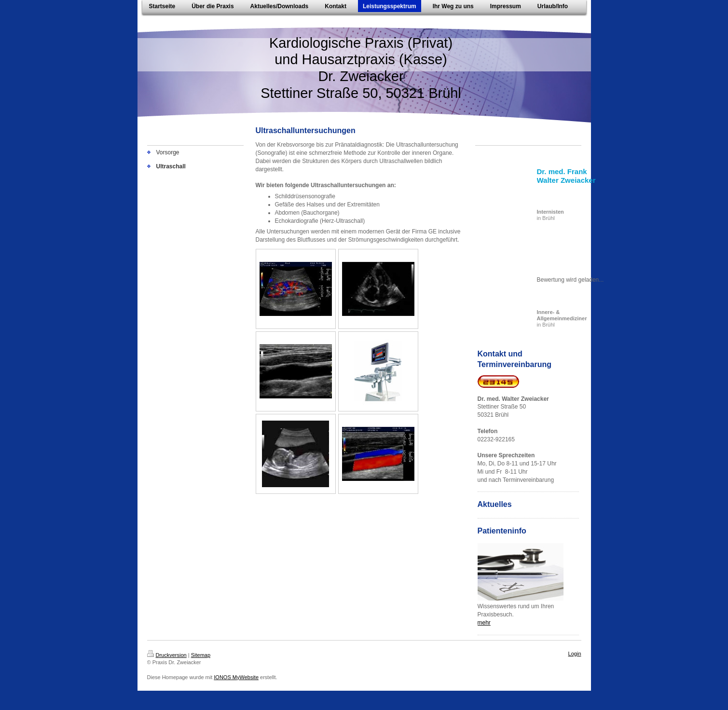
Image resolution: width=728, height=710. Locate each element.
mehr (484, 623)
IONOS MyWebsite (236, 677)
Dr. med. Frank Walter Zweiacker (566, 176)
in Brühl (550, 215)
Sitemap (201, 655)
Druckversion (167, 655)
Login (575, 654)
